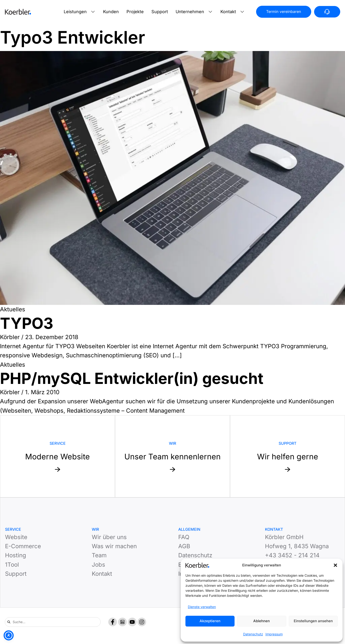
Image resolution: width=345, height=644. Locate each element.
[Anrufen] (327, 12)
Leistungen (75, 12)
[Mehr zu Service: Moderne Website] (57, 456)
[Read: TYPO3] (172, 178)
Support (160, 12)
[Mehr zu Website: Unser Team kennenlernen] (172, 456)
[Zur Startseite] (18, 12)
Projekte (135, 12)
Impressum (274, 634)
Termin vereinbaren (284, 11)
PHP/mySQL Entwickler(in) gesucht (132, 378)
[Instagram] (142, 622)
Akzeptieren (210, 621)
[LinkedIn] (122, 622)
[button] (335, 565)
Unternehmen (190, 12)
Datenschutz (253, 634)
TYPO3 (27, 323)
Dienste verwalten (202, 607)
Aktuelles (13, 309)
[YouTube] (132, 622)
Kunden (111, 12)
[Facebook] (113, 622)
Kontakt (228, 12)
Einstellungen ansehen (313, 621)
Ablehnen (262, 621)
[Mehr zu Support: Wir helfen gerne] (287, 456)
